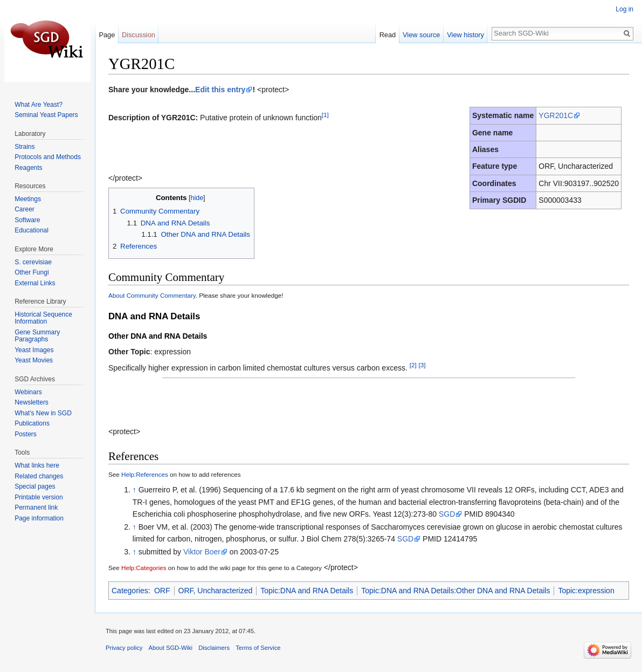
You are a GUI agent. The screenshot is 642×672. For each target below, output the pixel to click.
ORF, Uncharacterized (216, 591)
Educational (32, 230)
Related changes (39, 476)
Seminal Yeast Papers (46, 115)
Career (25, 209)
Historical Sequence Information (43, 318)
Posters (26, 434)
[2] (413, 365)
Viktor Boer (202, 552)
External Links (35, 283)
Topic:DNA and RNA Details (307, 591)
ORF (162, 591)
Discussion (139, 35)
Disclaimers (214, 648)
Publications (32, 423)
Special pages (35, 486)
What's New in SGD (43, 413)
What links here (37, 465)
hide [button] (197, 198)
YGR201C (556, 115)
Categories (130, 591)
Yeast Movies (34, 360)
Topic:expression (586, 591)
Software (27, 220)
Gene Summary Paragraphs (37, 336)
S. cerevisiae (33, 262)
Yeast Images (34, 350)
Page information (39, 518)
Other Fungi (32, 272)
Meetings (28, 199)
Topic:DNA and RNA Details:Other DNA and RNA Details (455, 591)
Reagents (28, 168)
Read (388, 35)
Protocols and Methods (48, 157)
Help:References (145, 474)
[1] (325, 115)
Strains (25, 147)
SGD (447, 514)
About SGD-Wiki (171, 648)
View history (465, 35)
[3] (422, 365)
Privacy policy (124, 648)
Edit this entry (220, 90)
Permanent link (36, 508)
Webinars (28, 392)
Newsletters (32, 402)
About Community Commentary (152, 295)
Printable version (39, 497)
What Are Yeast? (39, 105)
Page (107, 35)
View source (421, 35)
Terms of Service (258, 648)
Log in (624, 9)
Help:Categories (144, 568)
